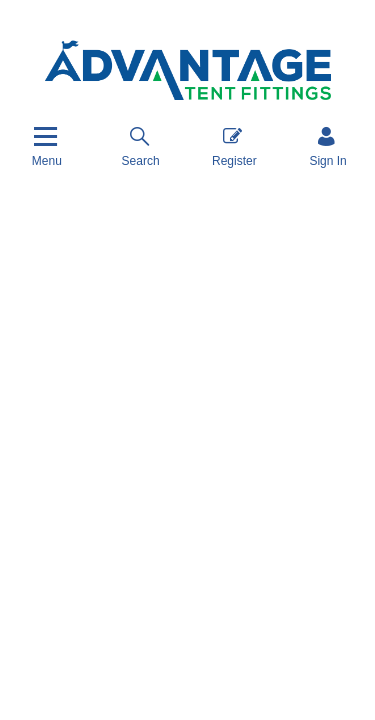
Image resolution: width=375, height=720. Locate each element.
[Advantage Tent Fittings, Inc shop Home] (188, 71)
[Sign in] (327, 146)
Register (234, 146)
